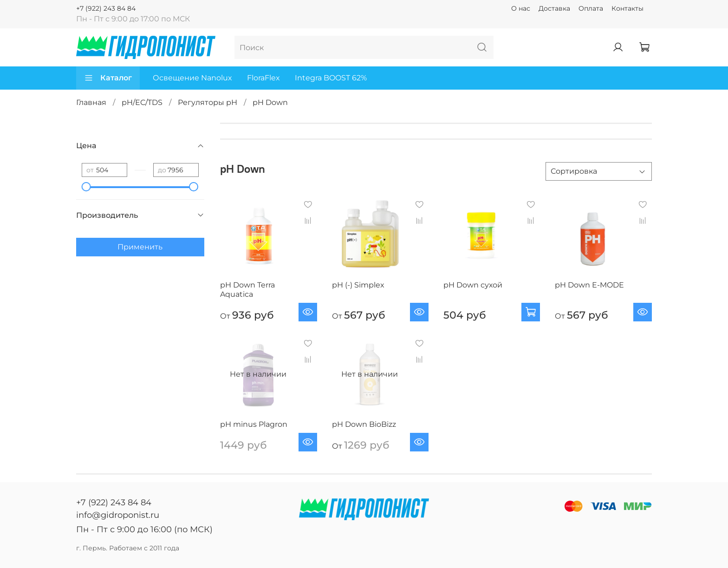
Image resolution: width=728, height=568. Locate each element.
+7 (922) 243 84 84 (106, 8)
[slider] (86, 187)
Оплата (591, 8)
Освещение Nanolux (192, 78)
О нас (521, 8)
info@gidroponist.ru (118, 515)
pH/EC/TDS (142, 102)
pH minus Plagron (254, 424)
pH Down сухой (473, 285)
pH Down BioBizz (364, 424)
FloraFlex (263, 78)
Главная (91, 102)
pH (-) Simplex (358, 285)
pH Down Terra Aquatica (247, 290)
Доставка (554, 8)
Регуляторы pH (208, 102)
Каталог (108, 78)
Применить (140, 247)
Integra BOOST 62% (331, 78)
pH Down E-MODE (589, 285)
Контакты (627, 8)
